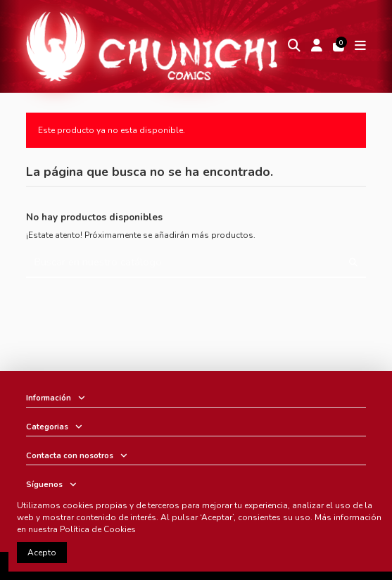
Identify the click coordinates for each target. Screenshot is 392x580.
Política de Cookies (98, 529)
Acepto (42, 553)
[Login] (317, 46)
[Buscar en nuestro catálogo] (353, 263)
